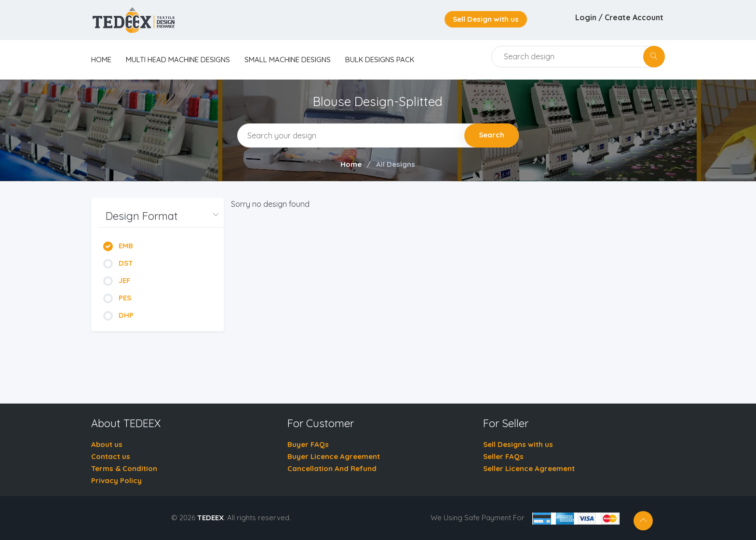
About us (107, 444)
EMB (118, 246)
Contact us (111, 456)
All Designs (396, 164)
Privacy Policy (116, 480)
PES (117, 298)
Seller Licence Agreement (529, 468)
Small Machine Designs (288, 60)
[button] (161, 216)
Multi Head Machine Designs (178, 60)
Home (351, 164)
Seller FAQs (503, 456)
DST (118, 263)
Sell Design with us (486, 19)
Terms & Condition (124, 468)
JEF (117, 280)
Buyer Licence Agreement (334, 456)
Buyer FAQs (308, 444)
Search (492, 135)
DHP (118, 315)
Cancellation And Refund (332, 468)
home (101, 60)
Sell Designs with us (518, 444)
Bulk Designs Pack (380, 60)
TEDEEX (210, 518)
